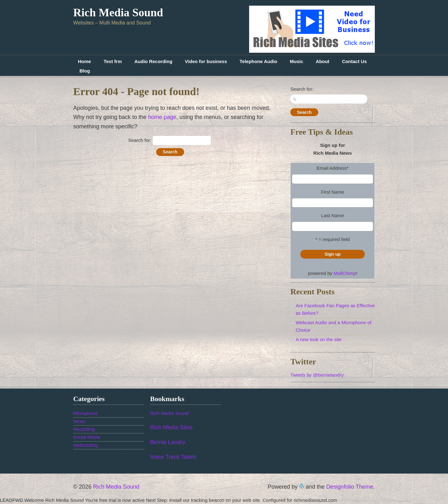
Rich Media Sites (171, 427)
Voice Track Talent (173, 457)
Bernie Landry (168, 442)
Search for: (140, 140)
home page (162, 117)
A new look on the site (319, 339)
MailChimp (345, 273)
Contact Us (354, 61)
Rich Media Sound (118, 13)
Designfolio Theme (350, 487)
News (79, 421)
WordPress (302, 486)
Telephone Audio (259, 61)
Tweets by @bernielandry (317, 375)
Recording (84, 429)
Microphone (85, 413)
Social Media (87, 437)
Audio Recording (153, 61)
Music (297, 61)
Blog (85, 71)
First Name (333, 192)
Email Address (333, 168)
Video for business (206, 61)
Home (85, 61)
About (322, 61)
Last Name (333, 215)
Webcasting (85, 445)
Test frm (113, 61)
